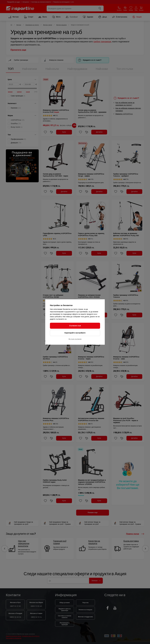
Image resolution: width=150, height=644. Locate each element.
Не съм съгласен (75, 339)
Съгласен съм (75, 326)
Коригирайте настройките (75, 333)
